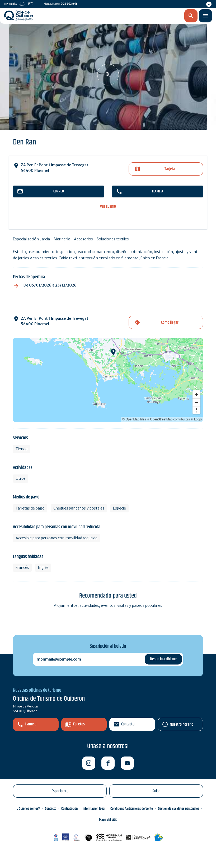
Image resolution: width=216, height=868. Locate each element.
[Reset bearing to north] (196, 410)
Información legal (94, 809)
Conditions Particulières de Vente (132, 809)
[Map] (108, 380)
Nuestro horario (182, 724)
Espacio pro (60, 791)
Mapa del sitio (108, 820)
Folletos (79, 724)
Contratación (69, 809)
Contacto (128, 724)
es (163, 16)
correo (59, 191)
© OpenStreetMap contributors (168, 419)
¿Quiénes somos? (29, 809)
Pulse (156, 791)
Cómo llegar (170, 323)
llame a (158, 191)
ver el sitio (108, 207)
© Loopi (196, 419)
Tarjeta (170, 169)
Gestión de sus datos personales (179, 809)
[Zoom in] (196, 394)
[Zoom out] (196, 402)
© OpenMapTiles (134, 419)
